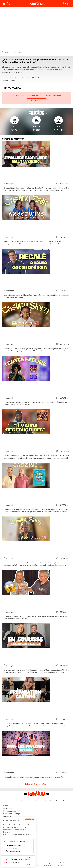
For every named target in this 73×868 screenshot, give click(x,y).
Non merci (6, 861)
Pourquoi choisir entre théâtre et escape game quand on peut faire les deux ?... (33, 777)
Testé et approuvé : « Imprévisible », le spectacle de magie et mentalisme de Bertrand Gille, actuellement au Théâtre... (36, 617)
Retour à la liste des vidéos (35, 784)
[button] (64, 4)
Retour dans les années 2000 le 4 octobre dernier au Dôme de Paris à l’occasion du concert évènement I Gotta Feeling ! (35, 403)
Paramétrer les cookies (16, 861)
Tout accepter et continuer (29, 861)
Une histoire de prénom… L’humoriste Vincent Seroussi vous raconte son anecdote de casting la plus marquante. (36, 296)
